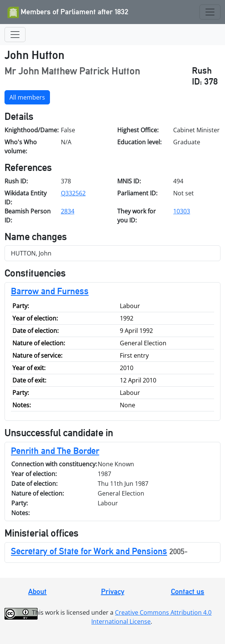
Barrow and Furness (50, 291)
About (37, 591)
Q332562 (73, 193)
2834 (68, 211)
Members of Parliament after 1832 (68, 12)
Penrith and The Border (55, 451)
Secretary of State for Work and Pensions (89, 551)
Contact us (188, 591)
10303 (182, 211)
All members (27, 97)
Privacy (113, 591)
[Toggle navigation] (210, 12)
